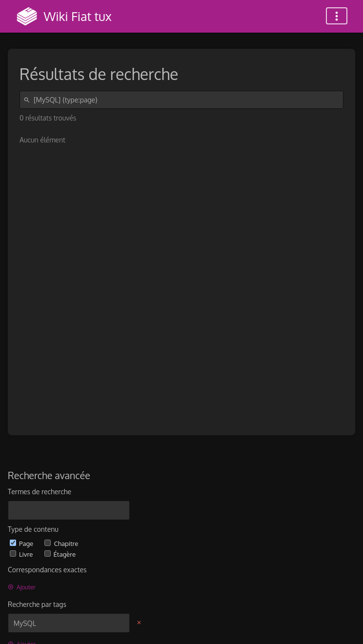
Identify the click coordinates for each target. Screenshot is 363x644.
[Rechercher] (28, 100)
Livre (22, 554)
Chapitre (61, 543)
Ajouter (22, 587)
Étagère (60, 554)
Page (22, 543)
